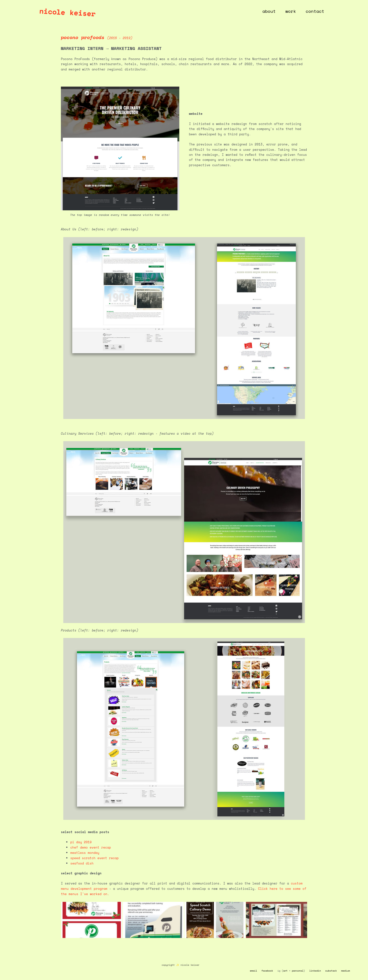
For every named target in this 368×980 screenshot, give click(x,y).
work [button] (292, 11)
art (285, 970)
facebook (267, 970)
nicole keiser (67, 12)
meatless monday (85, 852)
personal (298, 970)
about (271, 11)
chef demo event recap (91, 847)
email (253, 970)
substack (331, 970)
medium (346, 970)
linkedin (315, 970)
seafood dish (82, 863)
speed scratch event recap (94, 858)
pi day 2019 (81, 842)
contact (315, 11)
